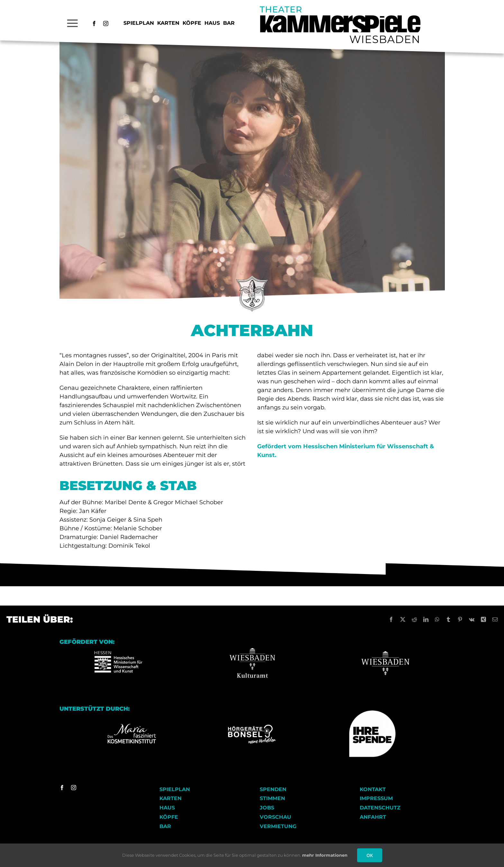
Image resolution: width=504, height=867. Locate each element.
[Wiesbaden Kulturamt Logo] (252, 641)
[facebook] (94, 23)
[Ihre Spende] (372, 713)
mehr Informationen (325, 855)
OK (370, 855)
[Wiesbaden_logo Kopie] (385, 641)
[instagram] (106, 23)
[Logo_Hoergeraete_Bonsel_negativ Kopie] (252, 727)
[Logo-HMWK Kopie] (119, 641)
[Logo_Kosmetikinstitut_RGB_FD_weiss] (132, 726)
